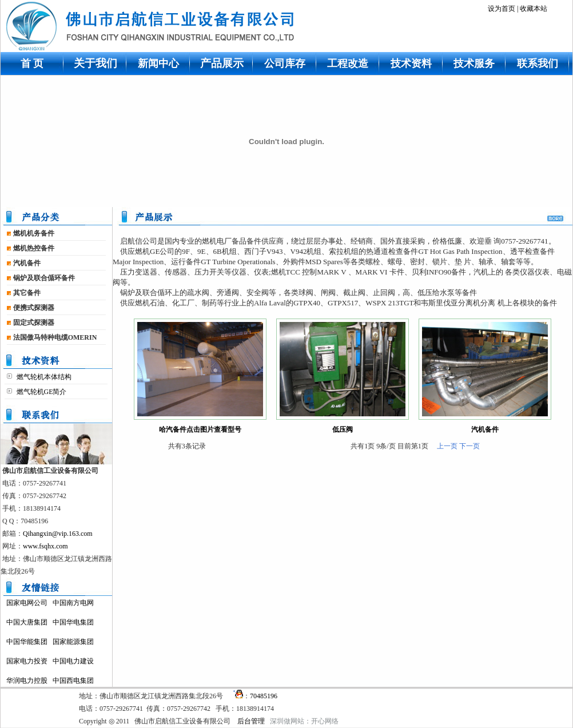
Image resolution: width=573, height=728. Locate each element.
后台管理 (251, 721)
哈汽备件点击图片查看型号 (200, 429)
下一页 (469, 446)
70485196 (264, 696)
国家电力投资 (27, 661)
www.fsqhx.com (45, 546)
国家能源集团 (73, 642)
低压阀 (343, 429)
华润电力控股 (27, 681)
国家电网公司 (27, 603)
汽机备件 (485, 429)
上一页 (447, 446)
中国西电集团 (73, 681)
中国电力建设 (73, 661)
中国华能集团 (27, 642)
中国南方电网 (73, 603)
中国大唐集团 (27, 622)
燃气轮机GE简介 (41, 392)
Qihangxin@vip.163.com (58, 534)
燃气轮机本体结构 (43, 377)
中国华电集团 (73, 622)
